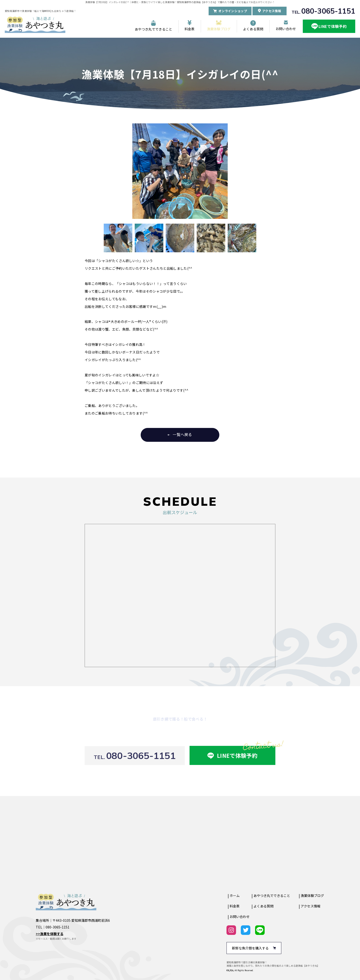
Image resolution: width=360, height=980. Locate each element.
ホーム (235, 896)
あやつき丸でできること (154, 29)
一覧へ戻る (182, 434)
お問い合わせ (286, 29)
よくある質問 (253, 29)
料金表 (190, 29)
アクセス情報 (311, 906)
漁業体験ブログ (219, 29)
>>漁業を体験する (50, 934)
